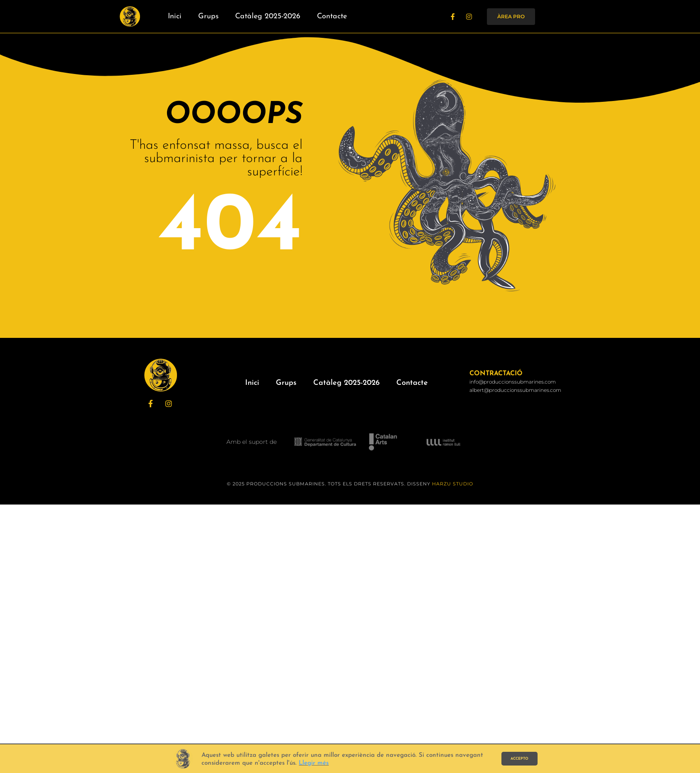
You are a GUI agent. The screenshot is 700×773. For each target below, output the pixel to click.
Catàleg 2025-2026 (268, 16)
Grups (208, 16)
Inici (175, 16)
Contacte (332, 16)
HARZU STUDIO (453, 484)
